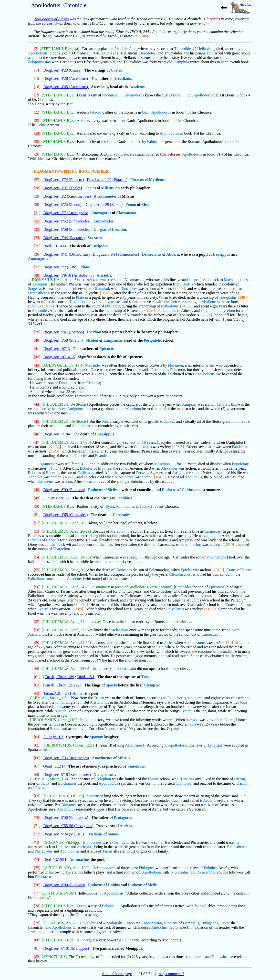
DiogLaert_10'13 (57, 349)
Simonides (136, 766)
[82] (37, 957)
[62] (37, 685)
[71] (37, 826)
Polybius (91, 923)
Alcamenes (134, 745)
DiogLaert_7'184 (57, 434)
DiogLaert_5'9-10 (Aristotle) (66, 275)
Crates (116, 70)
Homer (78, 693)
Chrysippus (104, 434)
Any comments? (171, 974)
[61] (37, 677)
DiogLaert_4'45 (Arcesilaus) (66, 87)
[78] (37, 906)
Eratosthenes (237, 847)
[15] (37, 79)
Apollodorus (38, 53)
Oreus (82, 906)
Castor (225, 923)
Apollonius (193, 477)
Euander (101, 456)
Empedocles (104, 221)
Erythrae (105, 468)
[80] (37, 940)
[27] (37, 180)
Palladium (36, 579)
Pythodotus (170, 306)
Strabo (130, 923)
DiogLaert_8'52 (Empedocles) (67, 221)
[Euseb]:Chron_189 (59, 677)
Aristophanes (103, 868)
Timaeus (187, 779)
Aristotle (104, 275)
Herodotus (148, 53)
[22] (37, 112)
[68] (37, 775)
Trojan (99, 698)
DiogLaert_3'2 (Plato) (60, 267)
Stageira (34, 289)
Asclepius (40, 284)
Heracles (63, 847)
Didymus (68, 805)
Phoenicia (110, 95)
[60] (37, 669)
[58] (37, 630)
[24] (37, 133)
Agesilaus (62, 711)
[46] (37, 434)
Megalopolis (113, 923)
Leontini (119, 229)
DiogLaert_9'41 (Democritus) (66, 254)
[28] (37, 188)
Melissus (96, 834)
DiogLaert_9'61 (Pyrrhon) (64, 332)
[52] (37, 523)
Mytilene (156, 180)
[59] (37, 643)
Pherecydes (44, 851)
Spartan (97, 737)
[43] (37, 365)
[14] (37, 70)
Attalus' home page (117, 974)
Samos (113, 834)
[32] (37, 221)
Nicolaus (171, 923)
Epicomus (217, 587)
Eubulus (34, 306)
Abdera (173, 254)
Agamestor (48, 464)
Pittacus (137, 180)
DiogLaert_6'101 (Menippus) (66, 948)
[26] (37, 154)
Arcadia (178, 473)
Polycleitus (175, 609)
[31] (37, 213)
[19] (37, 95)
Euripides (99, 246)
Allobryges (85, 940)
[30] (37, 205)
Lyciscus (44, 609)
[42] (37, 357)
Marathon (118, 531)
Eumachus (193, 544)
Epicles (186, 570)
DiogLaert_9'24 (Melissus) (64, 834)
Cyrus (39, 788)
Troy (145, 677)
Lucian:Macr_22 (56, 498)
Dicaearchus (206, 872)
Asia (133, 49)
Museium (133, 409)
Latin (88, 720)
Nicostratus (180, 872)
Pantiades (239, 447)
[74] (37, 859)
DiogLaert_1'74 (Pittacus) (63, 180)
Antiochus (159, 927)
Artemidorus (134, 95)
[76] (37, 885)
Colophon (103, 779)
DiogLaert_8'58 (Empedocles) (67, 229)
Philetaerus (44, 877)
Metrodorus (118, 669)
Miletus (107, 188)
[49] (37, 498)
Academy (137, 87)
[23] (37, 121)
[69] (37, 796)
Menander (93, 365)
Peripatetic (153, 340)
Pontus (106, 957)
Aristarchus (37, 634)
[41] (37, 349)
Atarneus (114, 302)
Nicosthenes (124, 477)
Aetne (208, 800)
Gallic (127, 940)
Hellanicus (206, 49)
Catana (177, 800)
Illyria (109, 506)
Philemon (175, 365)
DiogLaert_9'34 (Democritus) (116, 254)
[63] (37, 693)
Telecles (81, 456)
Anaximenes (102, 758)
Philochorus (176, 698)
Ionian (60, 702)
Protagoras (123, 817)
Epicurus (107, 349)
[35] (37, 246)
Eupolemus (241, 464)
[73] (37, 842)
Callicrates (86, 473)
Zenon (131, 205)
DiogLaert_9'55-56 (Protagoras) (68, 826)
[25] (37, 142)
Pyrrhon (94, 332)
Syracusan (95, 796)
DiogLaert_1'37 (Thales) (62, 188)
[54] (37, 557)
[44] (37, 404)
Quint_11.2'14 (54, 766)
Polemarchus (217, 557)
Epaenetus (45, 481)
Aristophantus (195, 643)
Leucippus (222, 254)
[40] (37, 340)
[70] (37, 817)
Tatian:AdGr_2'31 (57, 693)
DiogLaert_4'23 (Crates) (63, 70)
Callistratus (143, 447)
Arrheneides (56, 409)
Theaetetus (91, 481)
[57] (37, 622)
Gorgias (100, 229)
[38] (37, 275)
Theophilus (228, 297)
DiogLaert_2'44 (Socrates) (64, 238)
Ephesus (52, 473)
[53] (37, 531)
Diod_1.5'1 (86, 677)
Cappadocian (152, 923)
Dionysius (220, 957)
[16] (37, 87)
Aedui (97, 112)
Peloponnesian (39, 62)
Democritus (152, 254)
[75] (37, 868)
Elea (145, 205)
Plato (85, 267)
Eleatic (153, 779)
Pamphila (182, 62)
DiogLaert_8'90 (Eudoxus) (64, 490)
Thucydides (183, 49)
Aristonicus (66, 809)
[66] (37, 758)
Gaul (146, 112)
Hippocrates (92, 842)
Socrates (95, 238)
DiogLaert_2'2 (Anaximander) (67, 196)
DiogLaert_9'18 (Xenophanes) (67, 775)
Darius (242, 783)
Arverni (83, 121)
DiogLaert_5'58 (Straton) (63, 340)
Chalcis (187, 284)
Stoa (105, 421)
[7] (36, 49)
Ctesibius (124, 498)
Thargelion (62, 549)
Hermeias (77, 302)
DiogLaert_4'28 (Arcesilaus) (66, 79)
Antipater (189, 404)
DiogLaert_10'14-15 (59, 357)
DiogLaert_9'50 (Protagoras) (66, 817)
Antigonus (76, 409)
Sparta (111, 685)
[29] (37, 196)
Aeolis (119, 49)
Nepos (110, 729)
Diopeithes (67, 383)
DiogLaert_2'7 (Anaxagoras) (66, 213)
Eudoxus (95, 490)
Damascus (191, 923)
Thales (90, 188)
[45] (37, 421)
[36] (37, 254)
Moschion (162, 464)
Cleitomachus (180, 574)
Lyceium (228, 311)
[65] (37, 745)
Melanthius (120, 630)
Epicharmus (67, 783)
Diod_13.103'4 (55, 246)
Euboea (108, 906)
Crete (124, 154)
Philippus (112, 306)
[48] (37, 490)
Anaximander (105, 196)
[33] (37, 229)
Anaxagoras (101, 213)
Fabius (152, 142)
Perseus (142, 473)
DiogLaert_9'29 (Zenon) (105, 205)
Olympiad (101, 289)
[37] (37, 267)
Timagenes (209, 923)
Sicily (112, 490)
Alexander (40, 311)
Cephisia (93, 383)
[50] (37, 506)
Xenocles (35, 477)
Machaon (231, 280)
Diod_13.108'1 (55, 859)
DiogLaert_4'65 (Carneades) (65, 515)
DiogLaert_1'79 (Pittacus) (107, 180)
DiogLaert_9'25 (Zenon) (62, 205)
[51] (37, 515)
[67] (37, 766)
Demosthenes (39, 293)
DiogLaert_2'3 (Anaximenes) (66, 758)
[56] (37, 587)
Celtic (41, 125)
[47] (37, 442)
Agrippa (192, 720)
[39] (37, 332)
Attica (169, 643)
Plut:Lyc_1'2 (53, 737)
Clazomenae (126, 213)
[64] (37, 737)
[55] (37, 570)
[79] (37, 923)
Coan (116, 842)
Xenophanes (104, 775)
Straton (92, 340)
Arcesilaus (122, 79)
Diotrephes (129, 289)
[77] (37, 893)
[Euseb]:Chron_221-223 (62, 685)
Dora (177, 95)
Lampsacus (113, 340)
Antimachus (79, 859)
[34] (37, 238)
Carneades (122, 515)
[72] (37, 834)
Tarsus (247, 570)
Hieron (239, 779)
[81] (37, 948)
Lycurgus (188, 711)
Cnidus (188, 490)
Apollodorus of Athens (51, 19)
